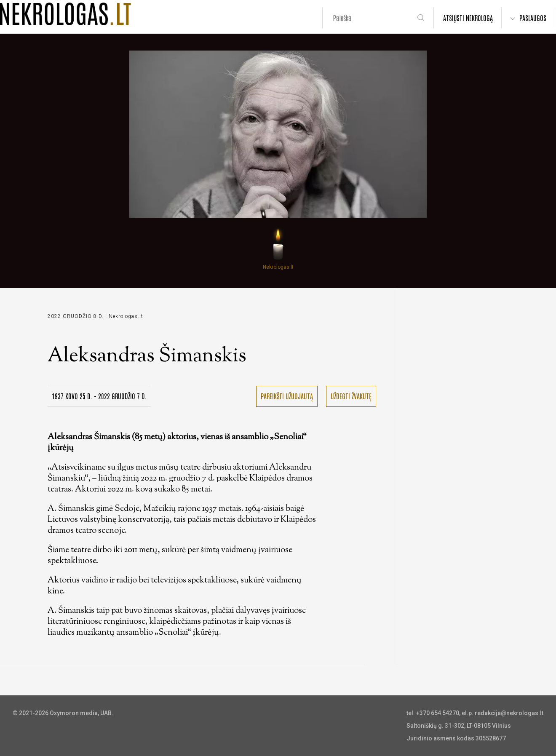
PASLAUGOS (533, 18)
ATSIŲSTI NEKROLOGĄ (468, 18)
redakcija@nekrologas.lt (509, 713)
